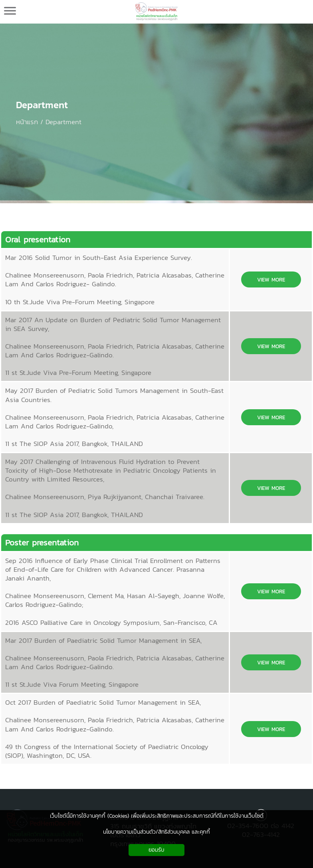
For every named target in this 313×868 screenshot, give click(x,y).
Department (42, 105)
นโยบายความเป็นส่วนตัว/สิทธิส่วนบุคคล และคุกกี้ (156, 832)
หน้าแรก (27, 122)
